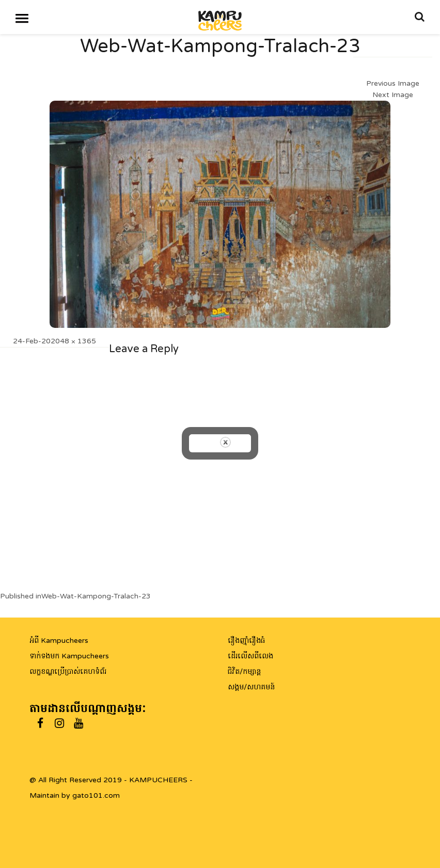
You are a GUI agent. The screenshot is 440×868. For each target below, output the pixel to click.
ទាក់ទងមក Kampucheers (69, 656)
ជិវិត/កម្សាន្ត (244, 672)
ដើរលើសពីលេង (250, 656)
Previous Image (393, 83)
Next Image (393, 95)
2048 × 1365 (73, 341)
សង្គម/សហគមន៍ (251, 687)
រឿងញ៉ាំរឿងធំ (246, 641)
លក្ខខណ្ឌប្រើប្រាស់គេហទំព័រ (68, 672)
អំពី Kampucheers (59, 641)
